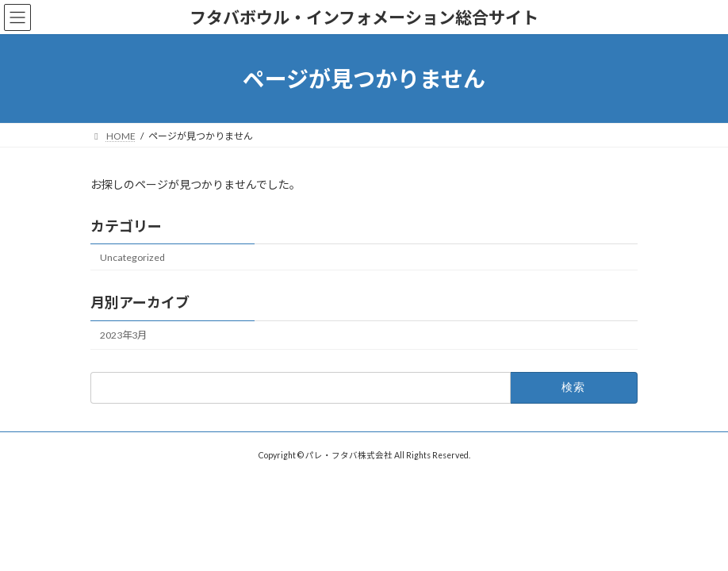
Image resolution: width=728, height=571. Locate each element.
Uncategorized (132, 257)
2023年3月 (123, 335)
